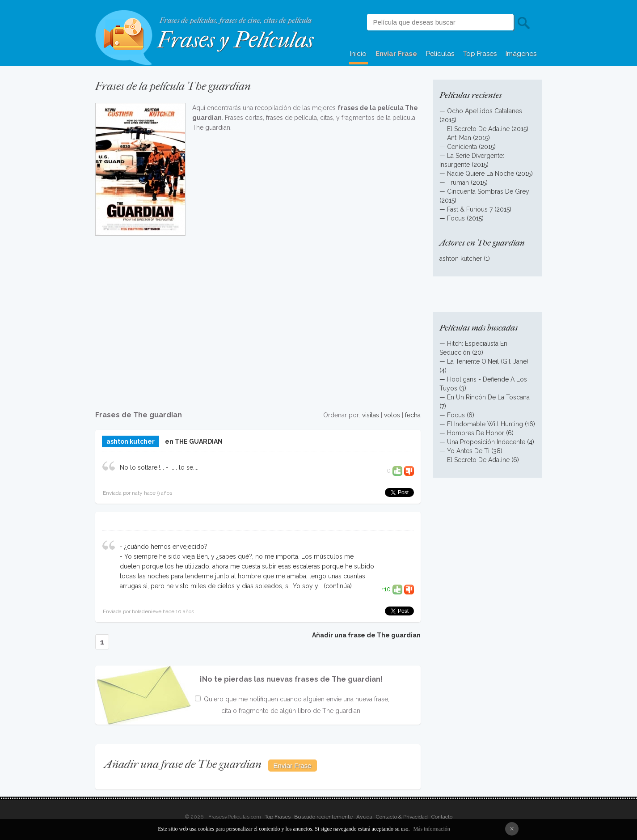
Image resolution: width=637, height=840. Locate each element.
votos (392, 415)
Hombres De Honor (476, 433)
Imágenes (521, 54)
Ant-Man (459, 138)
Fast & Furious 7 (470, 209)
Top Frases (480, 54)
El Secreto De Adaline (478, 129)
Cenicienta (462, 147)
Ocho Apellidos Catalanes (485, 111)
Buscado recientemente (323, 817)
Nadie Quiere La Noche (481, 174)
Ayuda (364, 817)
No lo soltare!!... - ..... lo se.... (159, 467)
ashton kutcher (131, 441)
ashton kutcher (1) (465, 259)
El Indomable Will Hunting (485, 424)
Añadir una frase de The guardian (366, 635)
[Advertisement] (258, 318)
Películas (440, 54)
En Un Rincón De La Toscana (488, 397)
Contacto (442, 817)
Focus (456, 218)
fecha (413, 415)
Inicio (358, 54)
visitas (371, 415)
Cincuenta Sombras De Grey (488, 191)
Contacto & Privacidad (402, 817)
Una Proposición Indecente (486, 442)
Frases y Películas (235, 40)
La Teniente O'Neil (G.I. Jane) (488, 361)
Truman (458, 182)
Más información (431, 829)
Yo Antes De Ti (468, 451)
